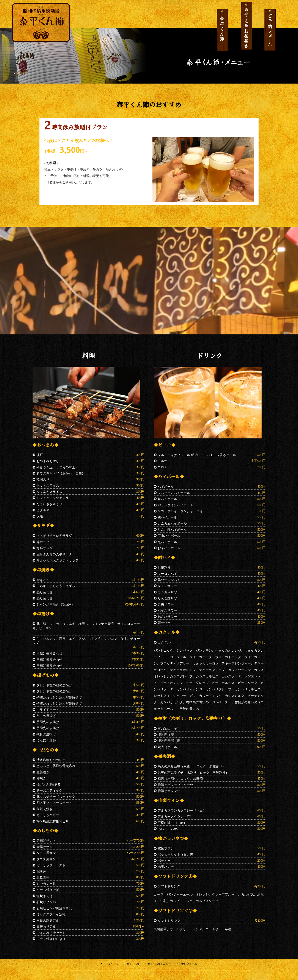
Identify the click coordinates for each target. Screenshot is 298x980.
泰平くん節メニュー (159, 964)
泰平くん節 (133, 964)
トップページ (111, 964)
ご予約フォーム (188, 964)
